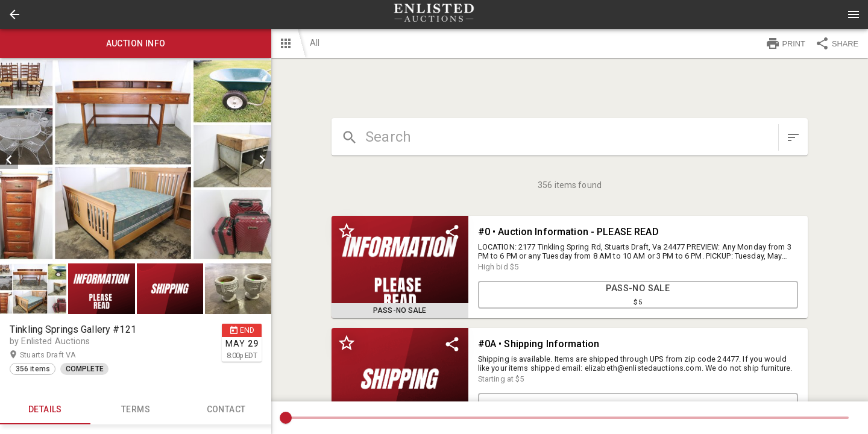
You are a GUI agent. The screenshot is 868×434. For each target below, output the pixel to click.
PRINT (785, 43)
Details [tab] (45, 410)
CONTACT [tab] (226, 410)
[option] (136, 160)
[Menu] (854, 14)
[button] (14, 14)
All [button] (315, 43)
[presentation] (434, 14)
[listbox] (136, 160)
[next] (262, 160)
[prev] (9, 160)
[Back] (14, 14)
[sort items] (793, 137)
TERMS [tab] (136, 410)
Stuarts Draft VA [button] (60, 355)
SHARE (837, 43)
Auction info (136, 43)
